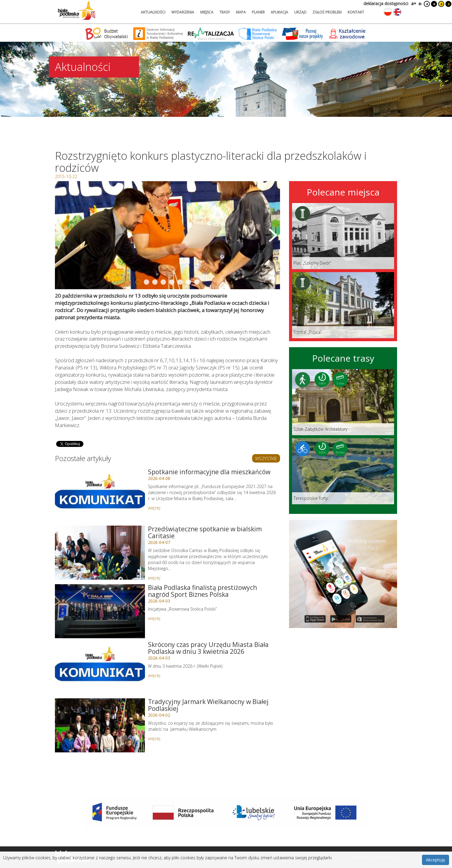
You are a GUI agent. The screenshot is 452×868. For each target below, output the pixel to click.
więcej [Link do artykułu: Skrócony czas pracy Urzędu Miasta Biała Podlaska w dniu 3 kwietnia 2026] (154, 675)
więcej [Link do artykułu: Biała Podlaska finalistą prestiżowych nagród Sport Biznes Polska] (154, 618)
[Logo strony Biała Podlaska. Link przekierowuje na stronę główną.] (77, 11)
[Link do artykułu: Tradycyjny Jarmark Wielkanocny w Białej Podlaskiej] (100, 725)
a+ (413, 3)
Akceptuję (435, 860)
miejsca (207, 12)
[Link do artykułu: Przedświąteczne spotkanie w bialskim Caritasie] (100, 553)
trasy (225, 12)
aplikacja (279, 12)
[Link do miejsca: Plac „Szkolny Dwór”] (343, 236)
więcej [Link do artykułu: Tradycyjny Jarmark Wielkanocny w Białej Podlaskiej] (154, 738)
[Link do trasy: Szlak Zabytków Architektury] (343, 402)
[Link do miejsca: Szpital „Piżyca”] (343, 305)
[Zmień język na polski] (388, 12)
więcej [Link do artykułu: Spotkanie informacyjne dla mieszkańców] (154, 508)
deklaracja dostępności (386, 3)
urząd (300, 12)
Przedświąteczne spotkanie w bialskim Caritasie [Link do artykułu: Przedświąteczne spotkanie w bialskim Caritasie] (205, 532)
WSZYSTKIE (266, 458)
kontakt (356, 12)
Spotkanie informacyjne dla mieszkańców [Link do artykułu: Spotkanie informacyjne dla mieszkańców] (209, 472)
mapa (241, 12)
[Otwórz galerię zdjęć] (167, 235)
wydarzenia (183, 12)
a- (420, 3)
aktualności (153, 12)
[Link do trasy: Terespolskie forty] (343, 471)
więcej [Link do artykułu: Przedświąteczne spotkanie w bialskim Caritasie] (154, 578)
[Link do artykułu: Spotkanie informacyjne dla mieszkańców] (100, 496)
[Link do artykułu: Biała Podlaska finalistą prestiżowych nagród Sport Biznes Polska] (100, 611)
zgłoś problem (327, 12)
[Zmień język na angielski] (397, 12)
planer (258, 12)
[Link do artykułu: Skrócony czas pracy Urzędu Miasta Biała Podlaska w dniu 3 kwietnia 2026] (100, 668)
